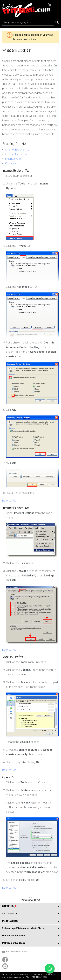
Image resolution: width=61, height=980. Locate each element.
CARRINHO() (9, 906)
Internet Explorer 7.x (17, 150)
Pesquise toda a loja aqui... (17, 23)
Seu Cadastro (10, 914)
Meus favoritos (10, 921)
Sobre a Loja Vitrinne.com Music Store (23, 928)
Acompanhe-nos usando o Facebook (5, 960)
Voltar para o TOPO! (31, 900)
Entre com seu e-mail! (17, 952)
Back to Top (9, 501)
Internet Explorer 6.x (17, 154)
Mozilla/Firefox (14, 159)
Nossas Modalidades (14, 936)
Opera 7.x (11, 163)
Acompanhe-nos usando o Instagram (5, 966)
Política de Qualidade (14, 943)
